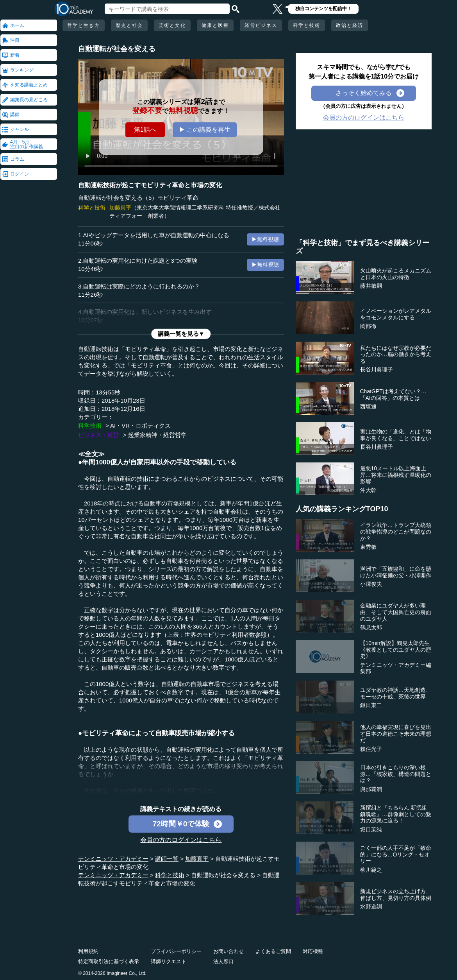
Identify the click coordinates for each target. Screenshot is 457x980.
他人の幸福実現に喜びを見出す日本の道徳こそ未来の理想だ (396, 734)
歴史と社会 (129, 25)
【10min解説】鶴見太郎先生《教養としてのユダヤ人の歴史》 (396, 650)
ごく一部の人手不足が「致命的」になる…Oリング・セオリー (396, 855)
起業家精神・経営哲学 (157, 435)
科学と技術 (307, 25)
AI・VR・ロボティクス (140, 426)
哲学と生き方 (84, 25)
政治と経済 (350, 25)
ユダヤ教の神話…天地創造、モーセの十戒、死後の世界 (396, 693)
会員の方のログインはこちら (181, 840)
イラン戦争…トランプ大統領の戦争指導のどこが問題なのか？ (396, 532)
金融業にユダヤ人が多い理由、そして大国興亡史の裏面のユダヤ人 (396, 612)
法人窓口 (223, 961)
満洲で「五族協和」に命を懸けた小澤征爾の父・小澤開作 (396, 572)
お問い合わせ (228, 951)
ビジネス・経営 (99, 435)
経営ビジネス (261, 25)
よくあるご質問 (273, 951)
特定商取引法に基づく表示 (109, 961)
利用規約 (88, 951)
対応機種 (313, 951)
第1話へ (145, 130)
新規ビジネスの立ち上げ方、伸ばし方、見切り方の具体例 (396, 895)
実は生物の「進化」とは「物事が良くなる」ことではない (396, 435)
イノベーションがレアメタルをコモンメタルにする (396, 314)
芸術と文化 (172, 25)
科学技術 (90, 426)
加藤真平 (120, 208)
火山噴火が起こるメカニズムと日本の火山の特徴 (396, 274)
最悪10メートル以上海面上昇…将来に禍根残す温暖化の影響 (396, 475)
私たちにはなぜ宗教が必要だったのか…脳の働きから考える (396, 355)
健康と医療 (215, 25)
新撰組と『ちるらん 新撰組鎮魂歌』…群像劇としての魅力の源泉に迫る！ (396, 814)
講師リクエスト (169, 961)
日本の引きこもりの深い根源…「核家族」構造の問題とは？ (396, 774)
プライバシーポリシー (176, 951)
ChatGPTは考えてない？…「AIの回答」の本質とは (393, 395)
